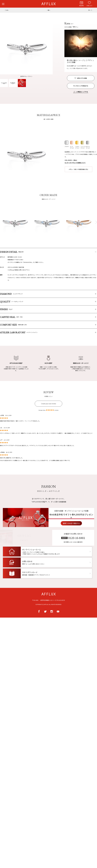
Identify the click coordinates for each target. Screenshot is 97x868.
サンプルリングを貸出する (81, 86)
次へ (89, 10)
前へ (8, 10)
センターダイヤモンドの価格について (75, 163)
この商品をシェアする (82, 92)
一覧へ (48, 10)
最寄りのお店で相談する (79, 523)
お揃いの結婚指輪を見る (81, 169)
